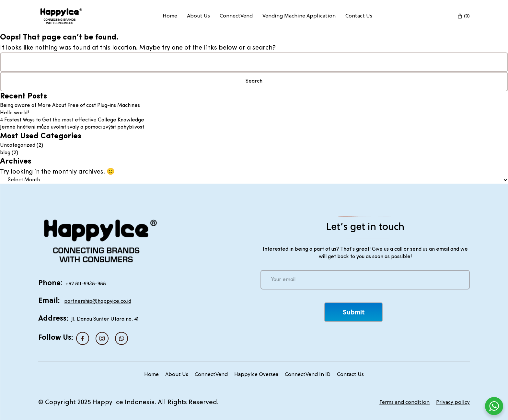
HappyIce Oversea (256, 375)
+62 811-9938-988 (86, 284)
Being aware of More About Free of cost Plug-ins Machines (70, 106)
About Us (198, 16)
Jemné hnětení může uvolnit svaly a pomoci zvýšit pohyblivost (72, 127)
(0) (467, 16)
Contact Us (359, 16)
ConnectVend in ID (308, 375)
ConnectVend (236, 16)
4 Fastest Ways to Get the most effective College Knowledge (72, 120)
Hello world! (14, 113)
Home (170, 16)
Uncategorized (18, 145)
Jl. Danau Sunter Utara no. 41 (105, 319)
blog (5, 153)
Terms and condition (404, 403)
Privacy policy (453, 403)
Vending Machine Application (299, 16)
